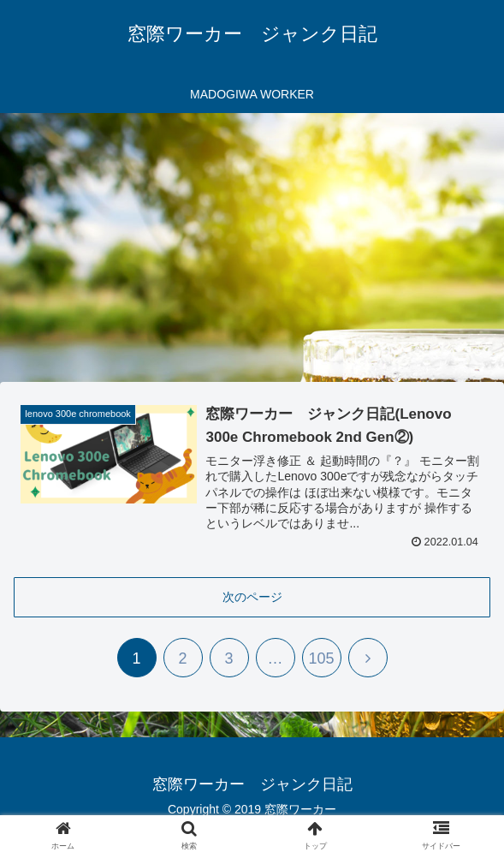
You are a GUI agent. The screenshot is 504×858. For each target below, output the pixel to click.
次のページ (252, 597)
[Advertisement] (252, 253)
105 (321, 658)
